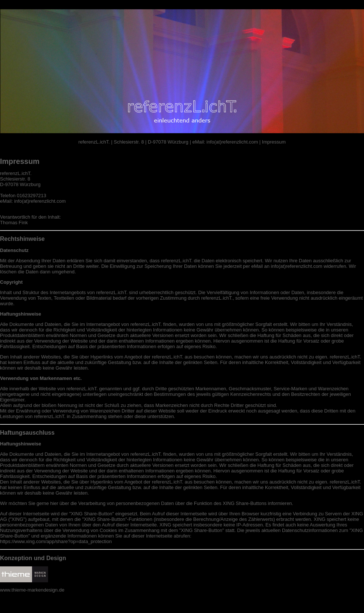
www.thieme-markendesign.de (32, 590)
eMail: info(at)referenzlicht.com (224, 142)
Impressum (273, 142)
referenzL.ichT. (95, 142)
